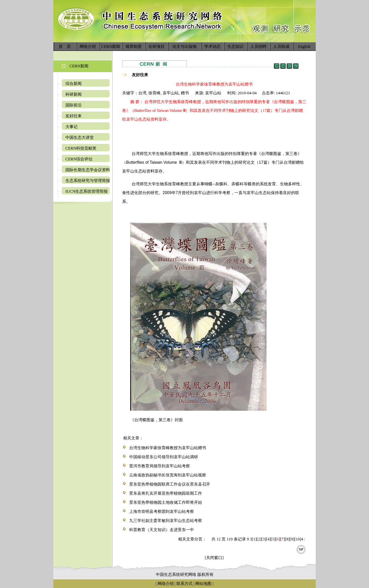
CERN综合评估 (79, 159)
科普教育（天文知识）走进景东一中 (162, 530)
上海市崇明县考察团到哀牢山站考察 (162, 512)
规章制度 (134, 47)
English (304, 47)
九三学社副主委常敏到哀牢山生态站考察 (166, 521)
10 (298, 539)
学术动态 (212, 47)
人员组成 (281, 47)
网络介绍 (88, 47)
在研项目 (157, 47)
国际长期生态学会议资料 (88, 170)
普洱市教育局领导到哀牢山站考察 (160, 466)
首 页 (65, 47)
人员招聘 (258, 47)
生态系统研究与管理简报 (88, 181)
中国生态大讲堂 (80, 137)
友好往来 (74, 116)
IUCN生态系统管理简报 (87, 191)
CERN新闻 (111, 47)
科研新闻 (74, 94)
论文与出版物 (184, 47)
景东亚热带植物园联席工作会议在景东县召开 (170, 484)
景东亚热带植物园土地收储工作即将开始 (166, 502)
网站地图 (203, 584)
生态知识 (235, 47)
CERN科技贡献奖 (81, 148)
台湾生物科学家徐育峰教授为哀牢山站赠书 (168, 448)
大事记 (72, 127)
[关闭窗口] (214, 558)
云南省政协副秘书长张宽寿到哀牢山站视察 (168, 475)
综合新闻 (74, 84)
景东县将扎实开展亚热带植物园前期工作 (166, 493)
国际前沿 (74, 105)
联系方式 (184, 584)
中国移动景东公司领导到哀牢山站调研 (164, 457)
